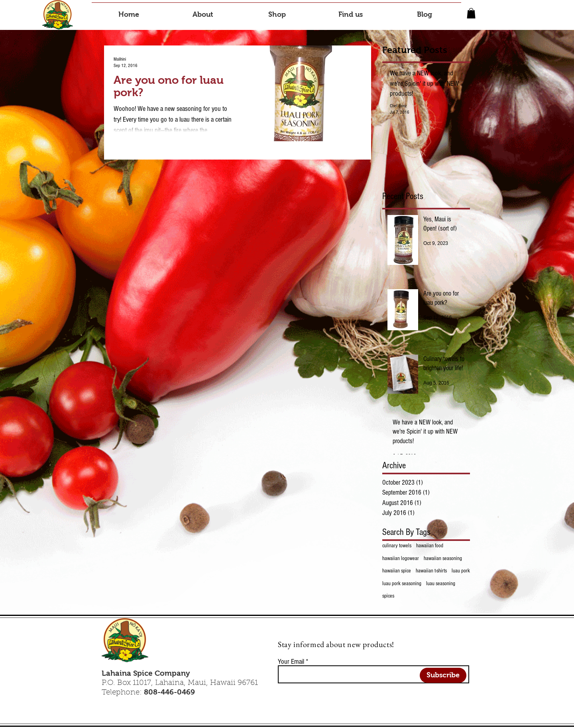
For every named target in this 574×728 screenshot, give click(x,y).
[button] (471, 13)
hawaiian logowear (401, 558)
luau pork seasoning (402, 584)
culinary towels (397, 546)
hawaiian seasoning (443, 558)
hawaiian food (430, 546)
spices (388, 596)
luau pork (461, 571)
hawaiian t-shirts (431, 571)
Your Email (291, 662)
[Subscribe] (443, 675)
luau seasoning (441, 584)
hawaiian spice (397, 571)
